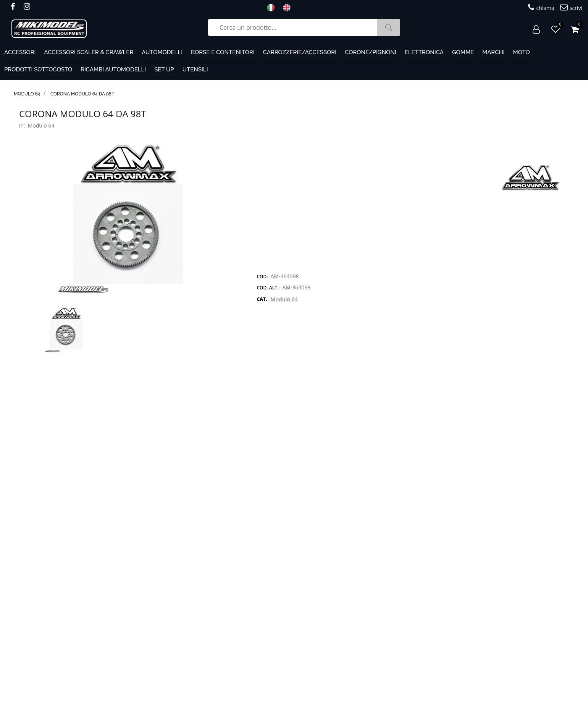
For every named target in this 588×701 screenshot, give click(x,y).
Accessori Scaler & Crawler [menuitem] (89, 52)
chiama (541, 7)
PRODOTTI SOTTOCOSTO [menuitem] (38, 69)
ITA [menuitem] (273, 8)
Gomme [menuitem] (463, 52)
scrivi (571, 7)
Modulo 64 (27, 94)
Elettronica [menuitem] (424, 52)
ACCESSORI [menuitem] (20, 52)
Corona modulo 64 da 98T (82, 94)
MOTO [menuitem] (521, 52)
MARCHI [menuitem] (493, 52)
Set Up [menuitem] (164, 69)
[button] (389, 27)
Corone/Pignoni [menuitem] (371, 52)
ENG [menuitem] (289, 8)
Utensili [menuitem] (195, 69)
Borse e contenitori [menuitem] (223, 52)
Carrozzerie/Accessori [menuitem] (300, 52)
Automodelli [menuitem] (162, 52)
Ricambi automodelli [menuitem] (113, 69)
